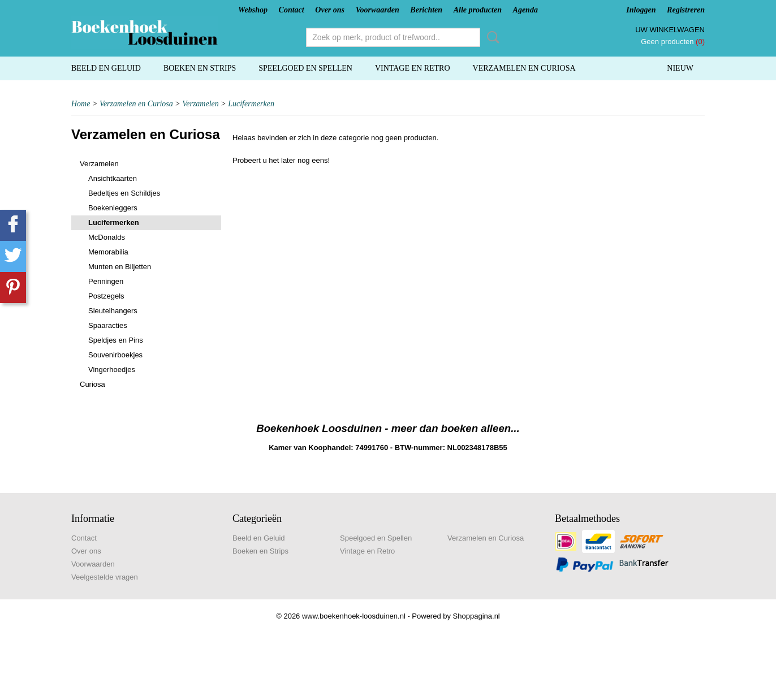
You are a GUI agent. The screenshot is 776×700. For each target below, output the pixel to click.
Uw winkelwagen (670, 30)
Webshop (253, 10)
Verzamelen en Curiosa (524, 68)
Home (81, 104)
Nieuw (680, 68)
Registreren (686, 10)
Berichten (426, 10)
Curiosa (92, 384)
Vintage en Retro (413, 68)
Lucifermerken (251, 104)
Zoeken (491, 37)
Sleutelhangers (113, 311)
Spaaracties (108, 325)
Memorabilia (108, 252)
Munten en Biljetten (120, 267)
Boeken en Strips (200, 68)
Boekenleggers (113, 208)
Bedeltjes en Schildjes (124, 193)
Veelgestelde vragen (105, 577)
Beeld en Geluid (106, 68)
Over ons (330, 10)
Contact (292, 10)
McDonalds (107, 237)
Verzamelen (201, 104)
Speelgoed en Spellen (305, 68)
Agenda (525, 10)
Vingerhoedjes (112, 370)
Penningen (106, 281)
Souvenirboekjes (115, 355)
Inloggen (641, 10)
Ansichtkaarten (113, 178)
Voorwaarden (378, 10)
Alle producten (478, 10)
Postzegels (106, 296)
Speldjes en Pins (116, 340)
